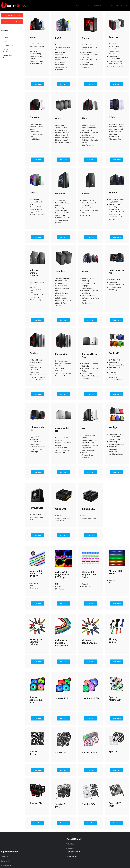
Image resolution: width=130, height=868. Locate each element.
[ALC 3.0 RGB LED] (37, 551)
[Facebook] (67, 857)
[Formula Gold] (37, 488)
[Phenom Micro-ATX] (91, 333)
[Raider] (91, 172)
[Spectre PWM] (91, 783)
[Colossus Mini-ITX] (37, 407)
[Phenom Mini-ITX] (64, 407)
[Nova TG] (37, 172)
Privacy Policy (6, 865)
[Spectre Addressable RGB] (37, 677)
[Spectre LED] (37, 783)
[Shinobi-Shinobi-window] (37, 250)
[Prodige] (117, 407)
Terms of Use (6, 861)
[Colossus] (117, 17)
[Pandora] (37, 333)
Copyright (5, 857)
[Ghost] (64, 97)
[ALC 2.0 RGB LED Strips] (64, 551)
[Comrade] (37, 97)
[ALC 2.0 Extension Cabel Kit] (37, 619)
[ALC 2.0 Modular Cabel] (91, 619)
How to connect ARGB (12, 22)
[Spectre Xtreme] (37, 731)
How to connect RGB (12, 15)
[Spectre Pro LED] (91, 731)
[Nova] (117, 97)
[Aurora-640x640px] (37, 17)
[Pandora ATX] (64, 172)
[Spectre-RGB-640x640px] (64, 677)
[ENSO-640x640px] (64, 17)
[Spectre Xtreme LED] (117, 677)
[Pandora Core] (64, 333)
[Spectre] (117, 731)
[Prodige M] (117, 333)
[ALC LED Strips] (117, 551)
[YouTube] (76, 857)
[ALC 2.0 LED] (91, 551)
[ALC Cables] (117, 619)
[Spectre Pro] (64, 731)
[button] (127, 5)
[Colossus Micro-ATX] (117, 250)
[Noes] (91, 97)
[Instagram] (73, 857)
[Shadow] (117, 172)
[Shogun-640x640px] (91, 17)
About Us (71, 844)
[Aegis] (91, 250)
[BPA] (91, 488)
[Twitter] (70, 857)
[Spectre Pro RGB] (91, 677)
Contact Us (71, 848)
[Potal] (91, 407)
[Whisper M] (64, 488)
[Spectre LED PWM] (117, 783)
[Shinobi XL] (64, 250)
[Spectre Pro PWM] (64, 783)
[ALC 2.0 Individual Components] (64, 619)
